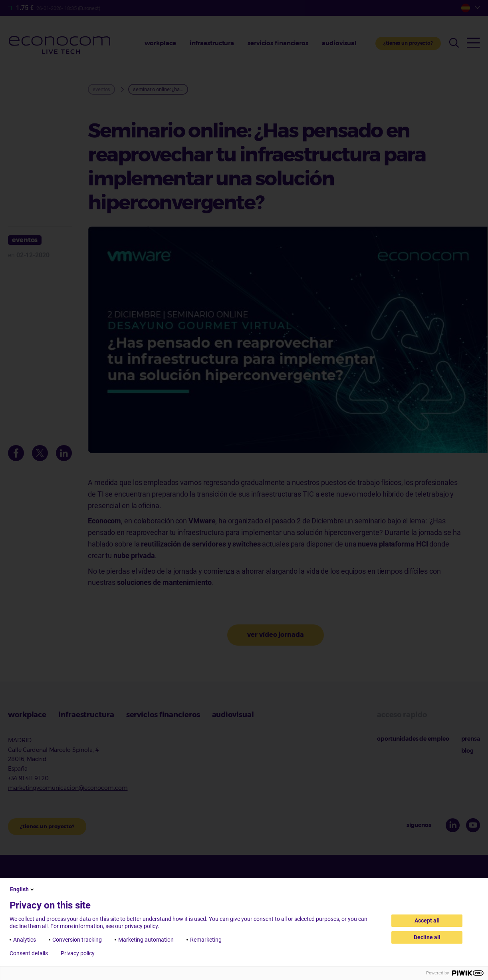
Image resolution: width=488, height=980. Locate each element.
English (23, 889)
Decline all (427, 937)
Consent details (29, 953)
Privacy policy (78, 953)
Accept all (427, 920)
